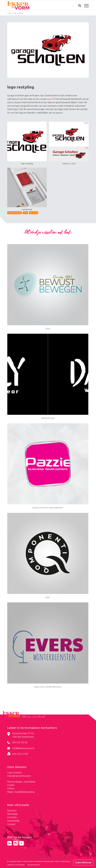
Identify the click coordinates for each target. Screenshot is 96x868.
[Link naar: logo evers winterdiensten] (48, 645)
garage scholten (15, 213)
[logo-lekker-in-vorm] (40, 6)
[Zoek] (78, 6)
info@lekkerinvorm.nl (23, 748)
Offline (11, 788)
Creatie (11, 785)
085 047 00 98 (20, 742)
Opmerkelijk (13, 821)
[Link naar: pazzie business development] (48, 466)
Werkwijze (12, 814)
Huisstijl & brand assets (19, 776)
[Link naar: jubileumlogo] (48, 377)
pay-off (51, 99)
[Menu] (85, 6)
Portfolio (12, 817)
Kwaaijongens (49, 861)
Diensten (12, 810)
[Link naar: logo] (48, 287)
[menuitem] (78, 6)
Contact (11, 824)
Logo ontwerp (15, 772)
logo (25, 213)
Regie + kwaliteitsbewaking (21, 792)
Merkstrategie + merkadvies (21, 782)
